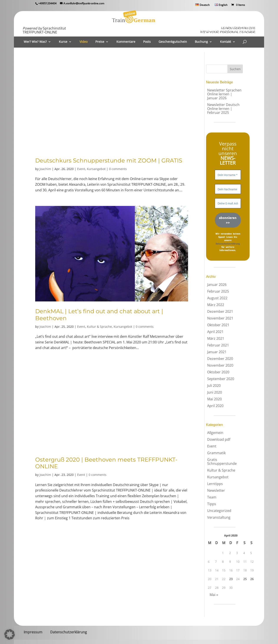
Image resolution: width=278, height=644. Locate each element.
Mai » (214, 595)
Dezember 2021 (220, 311)
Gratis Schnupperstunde (222, 462)
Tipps (212, 504)
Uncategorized (219, 511)
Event (81, 169)
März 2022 (216, 305)
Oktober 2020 (218, 372)
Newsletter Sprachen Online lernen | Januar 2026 (224, 94)
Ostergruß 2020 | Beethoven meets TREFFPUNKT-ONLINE (106, 463)
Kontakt (226, 42)
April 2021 (215, 332)
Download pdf (219, 439)
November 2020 (220, 365)
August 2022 (217, 298)
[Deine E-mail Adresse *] (228, 203)
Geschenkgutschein (173, 42)
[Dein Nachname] (228, 189)
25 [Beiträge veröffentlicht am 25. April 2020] (245, 579)
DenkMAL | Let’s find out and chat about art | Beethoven (99, 315)
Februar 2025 (218, 291)
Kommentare (126, 42)
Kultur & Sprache (99, 327)
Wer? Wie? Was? (35, 42)
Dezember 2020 (220, 359)
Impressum (33, 632)
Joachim (45, 169)
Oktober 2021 (218, 325)
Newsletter (216, 490)
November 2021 (220, 318)
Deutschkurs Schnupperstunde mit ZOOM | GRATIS (109, 161)
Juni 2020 (215, 392)
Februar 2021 (218, 345)
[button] (10, 634)
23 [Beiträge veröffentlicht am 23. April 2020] (231, 579)
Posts (147, 42)
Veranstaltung (219, 517)
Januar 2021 (217, 352)
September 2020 (221, 379)
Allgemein (215, 433)
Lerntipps (215, 484)
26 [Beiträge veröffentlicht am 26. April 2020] (252, 579)
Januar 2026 (217, 285)
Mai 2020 (214, 399)
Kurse (63, 42)
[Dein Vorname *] (228, 175)
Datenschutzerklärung (228, 243)
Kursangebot (96, 169)
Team (212, 497)
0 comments (118, 169)
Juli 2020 (214, 386)
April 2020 (215, 406)
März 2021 (216, 338)
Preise (100, 42)
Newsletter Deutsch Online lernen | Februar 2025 (223, 109)
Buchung (201, 42)
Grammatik (216, 453)
